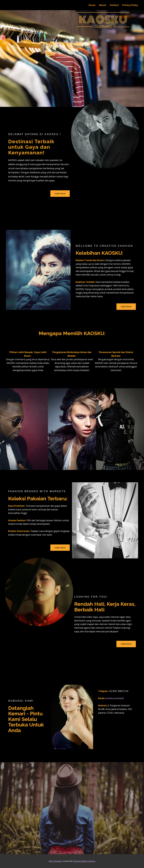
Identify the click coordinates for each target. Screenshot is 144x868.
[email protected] (114, 698)
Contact (114, 5)
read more (60, 193)
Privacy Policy (130, 5)
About (103, 5)
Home (92, 5)
